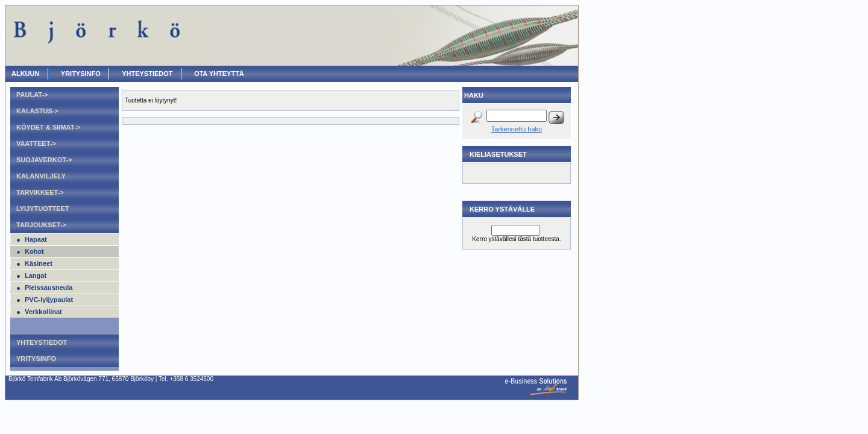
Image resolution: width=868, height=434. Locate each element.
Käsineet (39, 263)
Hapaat (36, 239)
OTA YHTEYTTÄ (219, 74)
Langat (36, 275)
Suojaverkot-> (44, 160)
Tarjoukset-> (41, 225)
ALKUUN (25, 74)
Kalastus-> (37, 111)
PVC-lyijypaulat (49, 300)
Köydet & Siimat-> (48, 127)
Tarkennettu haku (517, 129)
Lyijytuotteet (43, 209)
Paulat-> (32, 95)
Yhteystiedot (147, 74)
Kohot (34, 251)
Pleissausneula (49, 288)
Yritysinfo (81, 74)
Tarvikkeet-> (40, 192)
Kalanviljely (41, 176)
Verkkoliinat (43, 312)
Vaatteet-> (36, 143)
